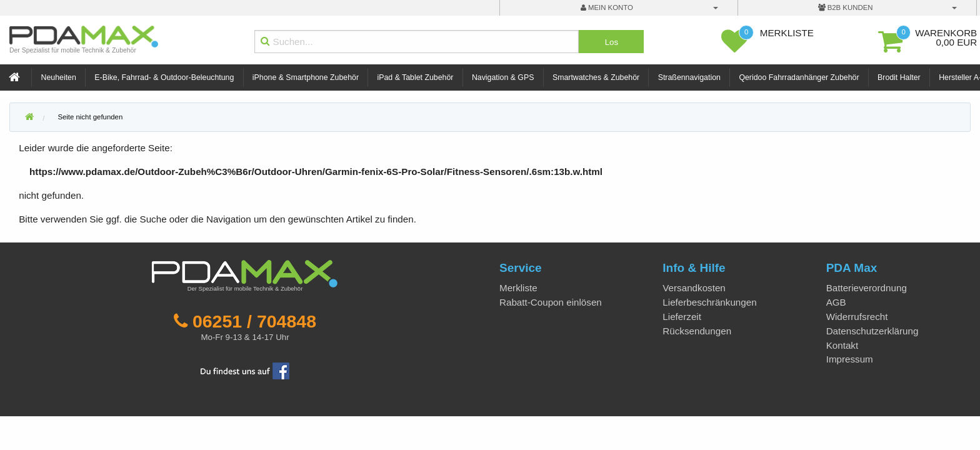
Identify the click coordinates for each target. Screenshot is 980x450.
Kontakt (842, 345)
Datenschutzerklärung (872, 331)
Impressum (850, 359)
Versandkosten (694, 288)
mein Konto (607, 7)
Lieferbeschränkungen (709, 302)
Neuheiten (59, 77)
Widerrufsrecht (857, 317)
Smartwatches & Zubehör (596, 77)
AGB (836, 302)
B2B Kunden (846, 7)
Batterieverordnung (867, 288)
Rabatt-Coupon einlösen (551, 302)
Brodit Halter (899, 77)
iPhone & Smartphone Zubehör (306, 77)
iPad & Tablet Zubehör (416, 77)
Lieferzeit (682, 317)
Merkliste (518, 288)
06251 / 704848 (254, 321)
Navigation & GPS (503, 77)
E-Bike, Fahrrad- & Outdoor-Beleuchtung (164, 77)
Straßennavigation (689, 77)
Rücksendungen (697, 331)
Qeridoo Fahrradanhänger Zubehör (799, 77)
